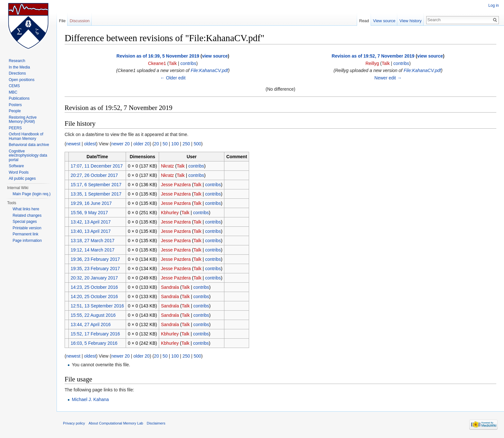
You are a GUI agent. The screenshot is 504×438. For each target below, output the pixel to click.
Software (16, 166)
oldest (90, 144)
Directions (17, 73)
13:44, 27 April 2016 (91, 324)
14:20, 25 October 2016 (94, 297)
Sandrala (170, 287)
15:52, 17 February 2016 (95, 334)
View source (384, 21)
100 (175, 144)
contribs (188, 63)
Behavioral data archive (29, 145)
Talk (173, 63)
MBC (13, 92)
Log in (494, 5)
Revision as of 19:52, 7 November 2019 (373, 56)
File (62, 21)
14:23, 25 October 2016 (94, 287)
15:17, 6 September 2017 (96, 185)
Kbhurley (170, 213)
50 (165, 144)
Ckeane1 (157, 63)
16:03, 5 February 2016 (94, 343)
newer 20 (121, 144)
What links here (26, 209)
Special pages (25, 222)
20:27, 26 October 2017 (94, 175)
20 (157, 144)
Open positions (22, 80)
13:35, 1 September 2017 (96, 194)
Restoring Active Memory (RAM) (23, 120)
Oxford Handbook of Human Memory (26, 136)
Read (364, 21)
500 (197, 144)
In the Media (19, 67)
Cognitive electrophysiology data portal (28, 155)
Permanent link (25, 234)
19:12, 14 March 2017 (93, 250)
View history (411, 21)
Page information (27, 241)
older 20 (142, 144)
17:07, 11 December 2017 (97, 166)
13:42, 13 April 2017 (91, 222)
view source (215, 56)
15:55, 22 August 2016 (93, 315)
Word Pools (19, 172)
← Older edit (173, 78)
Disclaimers (156, 423)
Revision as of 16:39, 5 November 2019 (158, 56)
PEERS (15, 128)
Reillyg (372, 63)
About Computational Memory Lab (116, 423)
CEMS (14, 86)
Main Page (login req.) (32, 194)
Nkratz (167, 166)
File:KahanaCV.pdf (209, 70)
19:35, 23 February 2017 (95, 269)
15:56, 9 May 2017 (89, 213)
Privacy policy (74, 423)
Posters (15, 105)
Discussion (80, 21)
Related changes (27, 215)
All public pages (22, 178)
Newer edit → (388, 78)
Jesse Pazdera (176, 185)
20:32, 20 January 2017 (94, 278)
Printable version (27, 228)
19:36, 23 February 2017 (95, 259)
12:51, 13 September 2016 (97, 306)
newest (73, 144)
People (15, 111)
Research (17, 61)
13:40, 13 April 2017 (91, 231)
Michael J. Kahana (90, 399)
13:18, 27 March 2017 (93, 241)
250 (186, 144)
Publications (19, 98)
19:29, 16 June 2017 (91, 203)
